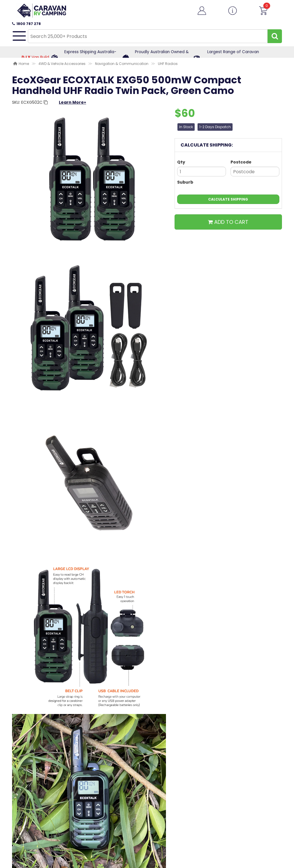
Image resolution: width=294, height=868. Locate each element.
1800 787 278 (26, 24)
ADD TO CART (228, 222)
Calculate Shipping (228, 199)
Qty (181, 162)
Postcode (241, 162)
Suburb (185, 182)
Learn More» (72, 102)
